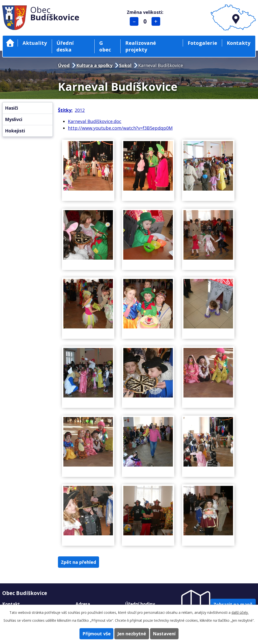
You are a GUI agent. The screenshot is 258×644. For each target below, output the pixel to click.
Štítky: (65, 110)
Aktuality (35, 43)
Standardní (147, 21)
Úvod (10, 43)
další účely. (240, 612)
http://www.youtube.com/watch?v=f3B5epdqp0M (120, 128)
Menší (137, 21)
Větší (158, 21)
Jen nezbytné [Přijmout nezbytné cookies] (132, 633)
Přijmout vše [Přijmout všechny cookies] (89, 633)
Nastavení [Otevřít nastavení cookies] (172, 633)
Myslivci (14, 119)
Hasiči (12, 108)
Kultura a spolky (94, 65)
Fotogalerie (202, 43)
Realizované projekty (141, 46)
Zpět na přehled (82, 562)
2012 (80, 110)
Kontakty (239, 43)
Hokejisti (15, 131)
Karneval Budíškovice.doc (95, 121)
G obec (105, 46)
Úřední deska (65, 46)
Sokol (125, 65)
